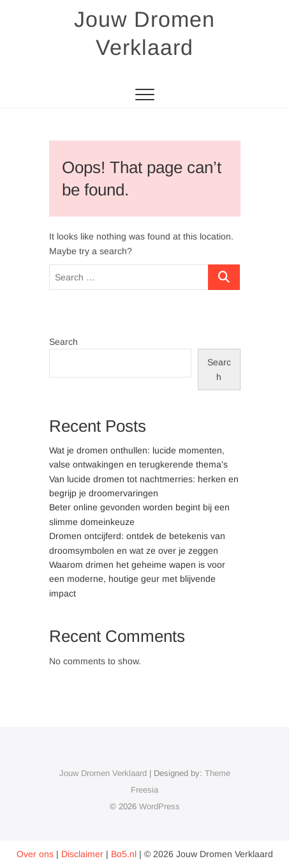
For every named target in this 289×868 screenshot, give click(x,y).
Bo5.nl (124, 854)
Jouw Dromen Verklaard (144, 33)
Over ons (35, 854)
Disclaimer (82, 854)
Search (63, 342)
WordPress (159, 806)
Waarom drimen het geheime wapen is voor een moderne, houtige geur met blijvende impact (137, 579)
